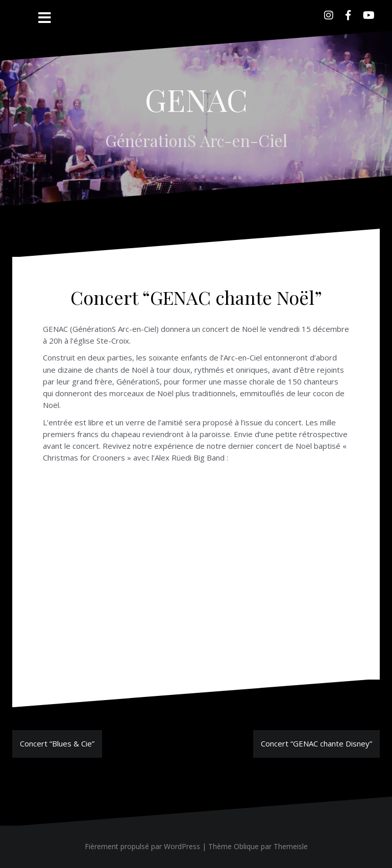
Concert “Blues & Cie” (57, 743)
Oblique (246, 846)
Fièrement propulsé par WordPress (142, 846)
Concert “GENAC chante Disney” (316, 743)
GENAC (196, 99)
